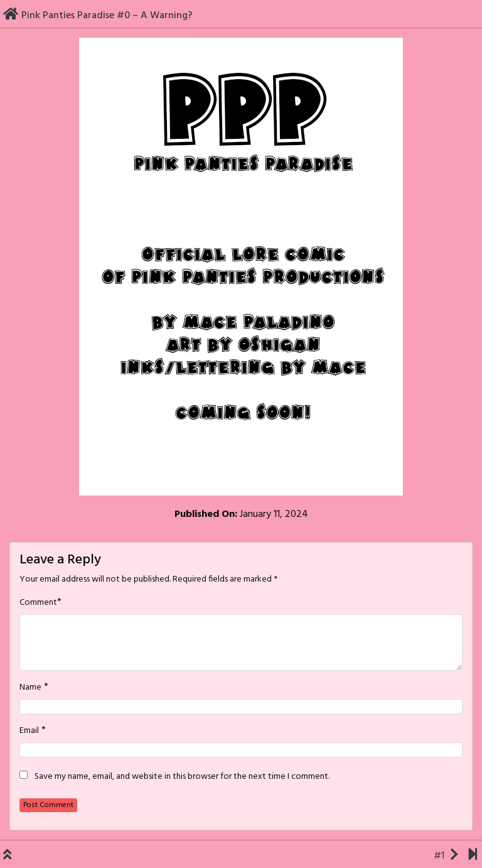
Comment (38, 603)
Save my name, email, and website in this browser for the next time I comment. (182, 777)
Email (29, 731)
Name (30, 688)
